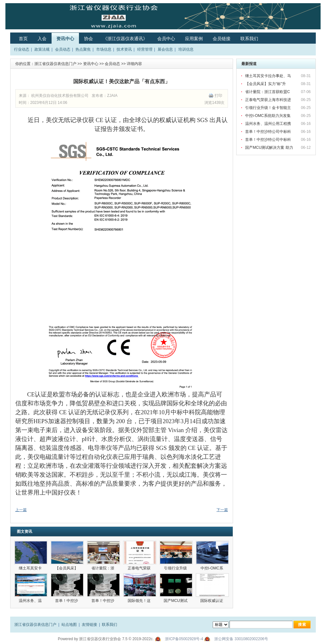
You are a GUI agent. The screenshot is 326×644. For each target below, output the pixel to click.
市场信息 (104, 49)
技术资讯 (124, 49)
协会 (89, 39)
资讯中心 (65, 39)
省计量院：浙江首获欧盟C (268, 92)
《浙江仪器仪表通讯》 (125, 39)
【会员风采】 (67, 568)
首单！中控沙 (67, 601)
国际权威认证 (212, 601)
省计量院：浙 (103, 568)
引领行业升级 (176, 568)
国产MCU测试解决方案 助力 (270, 148)
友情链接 (89, 625)
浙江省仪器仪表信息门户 (55, 64)
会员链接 (222, 39)
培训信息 (186, 49)
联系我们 (249, 39)
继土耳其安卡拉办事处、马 (269, 76)
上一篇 (21, 510)
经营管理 (145, 49)
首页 (23, 39)
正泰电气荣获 (140, 568)
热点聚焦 (83, 49)
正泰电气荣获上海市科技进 (269, 100)
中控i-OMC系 (212, 568)
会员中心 (166, 39)
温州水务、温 (31, 601)
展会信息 (165, 49)
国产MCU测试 (176, 601)
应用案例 (194, 39)
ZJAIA (112, 96)
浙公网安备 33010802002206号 (241, 639)
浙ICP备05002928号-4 (184, 639)
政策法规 (42, 49)
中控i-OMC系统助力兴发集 (268, 116)
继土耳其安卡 (31, 568)
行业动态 (22, 49)
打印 (218, 96)
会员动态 (63, 49)
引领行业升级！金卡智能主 (269, 108)
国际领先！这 (140, 601)
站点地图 (69, 625)
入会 (42, 39)
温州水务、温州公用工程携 (269, 124)
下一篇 (222, 510)
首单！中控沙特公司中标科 (269, 132)
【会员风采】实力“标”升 (266, 84)
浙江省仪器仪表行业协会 (100, 639)
